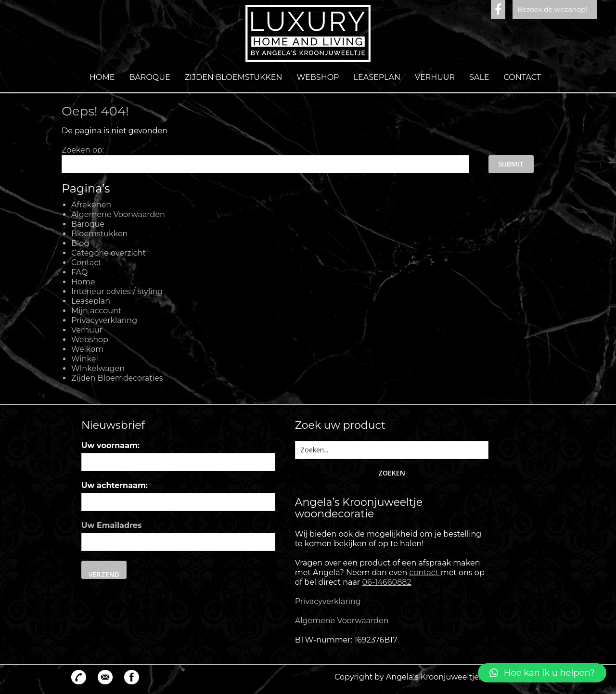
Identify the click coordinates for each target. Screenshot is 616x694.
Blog (80, 243)
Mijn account (96, 311)
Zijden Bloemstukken (234, 77)
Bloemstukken (99, 234)
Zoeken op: (83, 150)
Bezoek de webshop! (552, 10)
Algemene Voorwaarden (118, 214)
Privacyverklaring (104, 320)
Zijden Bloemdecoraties (117, 378)
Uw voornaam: (110, 445)
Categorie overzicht (109, 253)
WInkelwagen (98, 368)
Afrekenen (91, 205)
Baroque (149, 77)
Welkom (87, 349)
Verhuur (435, 77)
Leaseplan (377, 77)
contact (424, 572)
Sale (479, 77)
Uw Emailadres (112, 525)
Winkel (85, 359)
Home (102, 77)
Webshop (318, 77)
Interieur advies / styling (117, 291)
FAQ (79, 272)
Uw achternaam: (115, 485)
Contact (522, 77)
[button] (542, 673)
